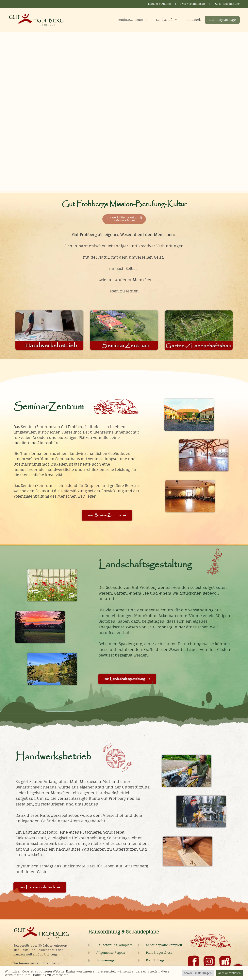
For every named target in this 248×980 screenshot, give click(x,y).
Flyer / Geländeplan (192, 4)
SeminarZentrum (135, 20)
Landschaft (169, 20)
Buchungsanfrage (222, 20)
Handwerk (193, 20)
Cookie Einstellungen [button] (198, 973)
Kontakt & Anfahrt (160, 4)
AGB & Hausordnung (227, 4)
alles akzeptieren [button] (230, 973)
